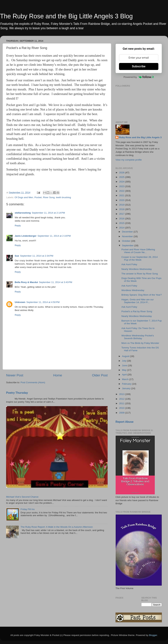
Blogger (153, 635)
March (126, 379)
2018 (122, 209)
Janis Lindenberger (26, 236)
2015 (122, 223)
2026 (122, 173)
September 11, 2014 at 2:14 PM (48, 213)
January (127, 388)
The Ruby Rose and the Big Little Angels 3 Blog (66, 16)
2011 (122, 403)
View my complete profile (129, 160)
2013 (122, 394)
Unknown (20, 302)
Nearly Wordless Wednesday (137, 269)
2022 (122, 191)
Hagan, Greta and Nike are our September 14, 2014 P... (138, 301)
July (124, 361)
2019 (122, 205)
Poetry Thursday (17, 393)
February (127, 384)
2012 (122, 399)
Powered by (139, 77)
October (127, 241)
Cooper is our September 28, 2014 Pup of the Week (140, 258)
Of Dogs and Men (24, 197)
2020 (122, 200)
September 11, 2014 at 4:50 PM (43, 302)
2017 (122, 214)
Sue (17, 256)
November (128, 236)
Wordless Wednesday (133, 290)
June (125, 365)
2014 (122, 228)
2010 (122, 408)
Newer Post (15, 375)
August (126, 356)
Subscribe (139, 66)
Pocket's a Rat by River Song (137, 311)
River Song (49, 197)
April (125, 375)
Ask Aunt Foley (129, 264)
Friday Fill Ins (27, 509)
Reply (18, 226)
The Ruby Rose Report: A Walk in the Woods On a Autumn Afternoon (57, 527)
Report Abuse (125, 422)
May (125, 370)
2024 (122, 182)
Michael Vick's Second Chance (22, 497)
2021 (122, 195)
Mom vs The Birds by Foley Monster (140, 343)
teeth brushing (64, 197)
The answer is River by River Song (140, 274)
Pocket (38, 197)
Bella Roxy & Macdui (26, 282)
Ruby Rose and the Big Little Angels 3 (140, 137)
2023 (122, 186)
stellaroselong (23, 213)
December (128, 232)
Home (58, 375)
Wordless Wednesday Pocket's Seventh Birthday (138, 337)
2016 (122, 219)
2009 (122, 413)
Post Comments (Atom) (33, 382)
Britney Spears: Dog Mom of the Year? (142, 295)
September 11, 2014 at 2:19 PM (54, 236)
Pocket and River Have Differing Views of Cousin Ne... (138, 251)
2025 (122, 177)
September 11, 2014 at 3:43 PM (56, 282)
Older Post (100, 375)
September (128, 245)
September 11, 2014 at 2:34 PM (37, 256)
